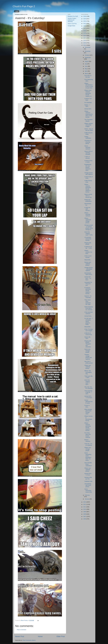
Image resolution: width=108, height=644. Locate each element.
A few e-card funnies (88, 257)
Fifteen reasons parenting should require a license (88, 188)
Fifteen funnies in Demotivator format (89, 418)
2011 (85, 507)
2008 (85, 514)
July (86, 64)
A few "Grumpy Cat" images (89, 330)
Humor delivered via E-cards (88, 402)
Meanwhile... (88, 260)
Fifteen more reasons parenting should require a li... (88, 93)
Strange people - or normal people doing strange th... (89, 227)
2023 (85, 24)
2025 (85, 19)
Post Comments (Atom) (29, 640)
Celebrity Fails (88, 481)
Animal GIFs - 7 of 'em (88, 474)
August (87, 61)
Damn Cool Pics (72, 24)
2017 (85, 38)
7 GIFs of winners (87, 157)
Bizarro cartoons (87, 441)
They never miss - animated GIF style (88, 302)
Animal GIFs (88, 109)
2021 (85, 28)
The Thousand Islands (88, 120)
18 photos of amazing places (88, 142)
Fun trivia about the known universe (88, 435)
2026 (85, 16)
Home (17, 11)
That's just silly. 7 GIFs (89, 377)
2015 (85, 43)
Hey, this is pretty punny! (89, 362)
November (88, 51)
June (86, 66)
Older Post (61, 636)
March (87, 74)
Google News (71, 26)
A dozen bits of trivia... (89, 178)
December (88, 47)
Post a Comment (21, 630)
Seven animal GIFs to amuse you (88, 196)
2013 (85, 502)
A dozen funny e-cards (88, 161)
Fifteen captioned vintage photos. (88, 220)
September (88, 58)
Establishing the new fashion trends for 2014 (88, 167)
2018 (85, 36)
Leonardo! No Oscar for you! (88, 284)
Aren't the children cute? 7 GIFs (89, 233)
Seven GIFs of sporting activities (88, 153)
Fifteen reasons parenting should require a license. (88, 427)
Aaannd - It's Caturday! (88, 297)
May (86, 69)
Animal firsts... (88, 316)
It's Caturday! (88, 103)
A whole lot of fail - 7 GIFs (88, 247)
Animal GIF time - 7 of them (88, 278)
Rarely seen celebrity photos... (88, 264)
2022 (85, 26)
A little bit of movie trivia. (88, 334)
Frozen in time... (87, 406)
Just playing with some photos (88, 485)
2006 (85, 519)
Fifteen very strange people (88, 449)
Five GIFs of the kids (88, 76)
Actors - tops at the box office (89, 130)
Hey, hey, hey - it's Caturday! (89, 388)
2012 (85, 504)
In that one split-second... (87, 209)
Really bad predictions (88, 200)
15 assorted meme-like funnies (88, 239)
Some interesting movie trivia (88, 491)
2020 (85, 31)
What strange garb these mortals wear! (88, 412)
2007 (85, 517)
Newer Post (20, 636)
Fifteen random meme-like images (89, 125)
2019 (85, 33)
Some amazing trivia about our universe (89, 308)
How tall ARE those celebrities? (88, 464)
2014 (85, 45)
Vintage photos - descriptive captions (89, 269)
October (87, 55)
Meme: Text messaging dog (88, 372)
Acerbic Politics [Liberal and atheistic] (72, 20)
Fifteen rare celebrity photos (88, 470)
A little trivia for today (88, 134)
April (86, 71)
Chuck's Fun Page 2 (24, 6)
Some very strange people (87, 351)
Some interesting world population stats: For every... (88, 457)
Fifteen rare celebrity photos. (88, 367)
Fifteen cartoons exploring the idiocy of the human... (89, 114)
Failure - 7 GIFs (87, 106)
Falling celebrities (88, 137)
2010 (85, 509)
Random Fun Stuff (73, 16)
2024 (85, 21)
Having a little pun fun (88, 478)
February (87, 495)
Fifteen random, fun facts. (88, 252)
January (87, 499)
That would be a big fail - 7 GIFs (88, 392)
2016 (85, 40)
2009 (85, 512)
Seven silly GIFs (87, 338)
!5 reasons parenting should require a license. (88, 291)
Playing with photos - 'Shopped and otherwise (88, 344)
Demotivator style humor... (89, 274)
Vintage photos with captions (89, 174)
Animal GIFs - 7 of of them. (88, 397)
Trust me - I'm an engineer (88, 444)
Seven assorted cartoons (87, 147)
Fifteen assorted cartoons (87, 214)
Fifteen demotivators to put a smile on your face (89, 86)
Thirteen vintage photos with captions (88, 357)
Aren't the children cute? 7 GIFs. (87, 382)
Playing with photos (88, 244)
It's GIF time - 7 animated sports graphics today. (89, 321)
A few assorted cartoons (89, 313)
